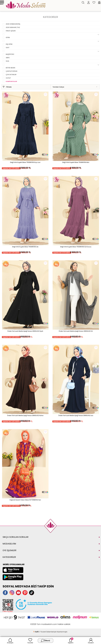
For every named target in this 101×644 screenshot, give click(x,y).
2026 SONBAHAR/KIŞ (13, 24)
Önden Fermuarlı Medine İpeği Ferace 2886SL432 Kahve (25, 416)
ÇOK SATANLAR (11, 75)
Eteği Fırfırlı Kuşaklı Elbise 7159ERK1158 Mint (76, 162)
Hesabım (91, 640)
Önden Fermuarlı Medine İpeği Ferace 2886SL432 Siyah (25, 331)
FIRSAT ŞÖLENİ (11, 31)
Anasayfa (10, 640)
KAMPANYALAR (11, 81)
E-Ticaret (42, 632)
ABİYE (8, 58)
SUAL (7, 61)
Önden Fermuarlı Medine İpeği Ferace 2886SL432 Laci (76, 416)
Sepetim (71, 640)
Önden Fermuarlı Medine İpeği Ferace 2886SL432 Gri (76, 331)
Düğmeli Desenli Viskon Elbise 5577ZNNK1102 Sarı (25, 500)
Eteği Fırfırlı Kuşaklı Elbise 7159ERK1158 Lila (25, 247)
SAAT (8, 48)
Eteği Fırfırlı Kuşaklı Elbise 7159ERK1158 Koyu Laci (25, 162)
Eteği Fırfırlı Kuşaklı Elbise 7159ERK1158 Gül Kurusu (76, 247)
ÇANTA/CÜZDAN (12, 71)
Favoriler (30, 640)
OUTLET (8, 78)
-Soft (36, 632)
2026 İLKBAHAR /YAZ (13, 27)
